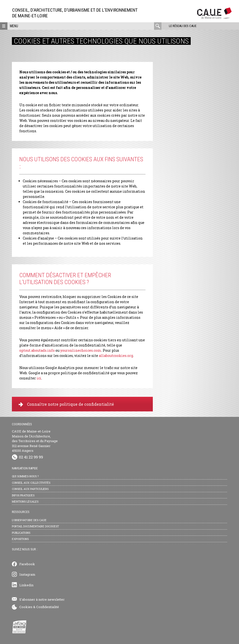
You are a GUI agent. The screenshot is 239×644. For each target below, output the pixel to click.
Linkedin (26, 585)
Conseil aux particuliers (30, 489)
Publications (21, 533)
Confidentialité (48, 607)
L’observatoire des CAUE (29, 520)
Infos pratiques (23, 495)
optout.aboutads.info (37, 350)
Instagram (27, 574)
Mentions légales (25, 501)
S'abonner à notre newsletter (42, 599)
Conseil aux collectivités (31, 483)
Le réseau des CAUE (183, 26)
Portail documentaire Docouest (35, 526)
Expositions (20, 539)
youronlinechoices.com (81, 350)
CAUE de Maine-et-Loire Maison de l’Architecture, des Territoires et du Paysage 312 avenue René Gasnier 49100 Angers (35, 441)
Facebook (27, 564)
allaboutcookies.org (116, 356)
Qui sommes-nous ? (25, 476)
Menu (14, 26)
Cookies (26, 607)
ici (39, 378)
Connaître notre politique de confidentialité (66, 404)
